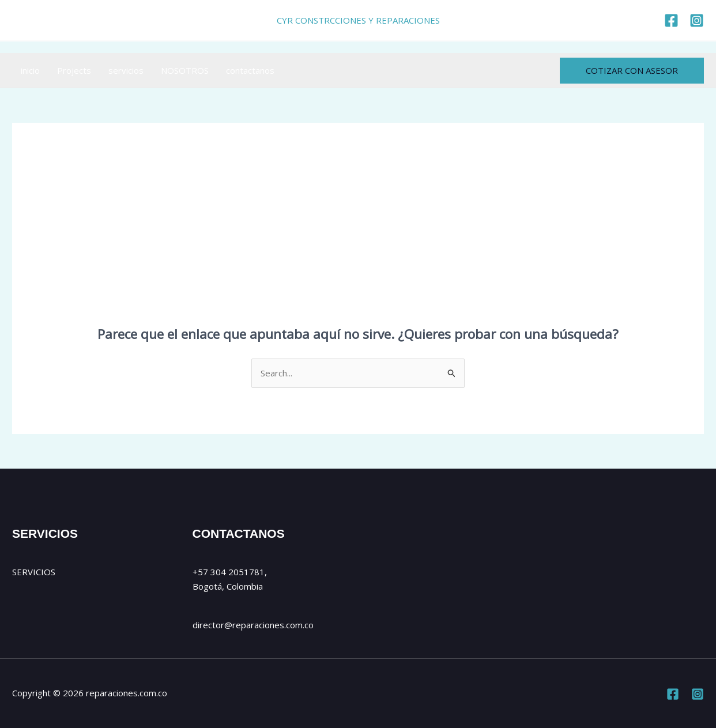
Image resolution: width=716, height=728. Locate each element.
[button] (632, 71)
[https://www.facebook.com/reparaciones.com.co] (671, 20)
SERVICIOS (34, 572)
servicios (126, 70)
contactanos (250, 70)
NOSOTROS (185, 70)
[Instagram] (698, 694)
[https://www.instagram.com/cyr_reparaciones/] (697, 20)
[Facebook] (673, 694)
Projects (74, 70)
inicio (30, 70)
